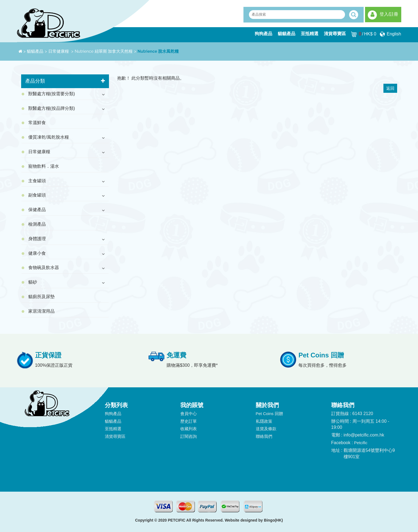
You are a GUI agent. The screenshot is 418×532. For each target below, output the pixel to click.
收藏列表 (189, 429)
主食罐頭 (37, 181)
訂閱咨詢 (189, 436)
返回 (390, 88)
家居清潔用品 (41, 311)
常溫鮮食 (37, 123)
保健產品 (37, 210)
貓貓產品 (287, 34)
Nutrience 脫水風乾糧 (158, 51)
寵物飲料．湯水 (44, 166)
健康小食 (37, 253)
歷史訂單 (189, 421)
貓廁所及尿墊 (41, 297)
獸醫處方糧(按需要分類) (52, 94)
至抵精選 (310, 34)
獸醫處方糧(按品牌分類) (52, 108)
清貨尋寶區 (335, 34)
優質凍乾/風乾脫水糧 (49, 137)
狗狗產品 (263, 34)
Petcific (361, 443)
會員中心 (189, 414)
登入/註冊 (389, 14)
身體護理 (37, 239)
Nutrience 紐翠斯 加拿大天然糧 (104, 51)
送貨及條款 (266, 429)
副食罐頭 (37, 195)
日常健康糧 (59, 51)
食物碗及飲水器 (44, 268)
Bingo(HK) (273, 520)
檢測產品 (37, 224)
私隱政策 (264, 421)
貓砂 (33, 282)
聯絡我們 (264, 436)
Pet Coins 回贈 (269, 414)
